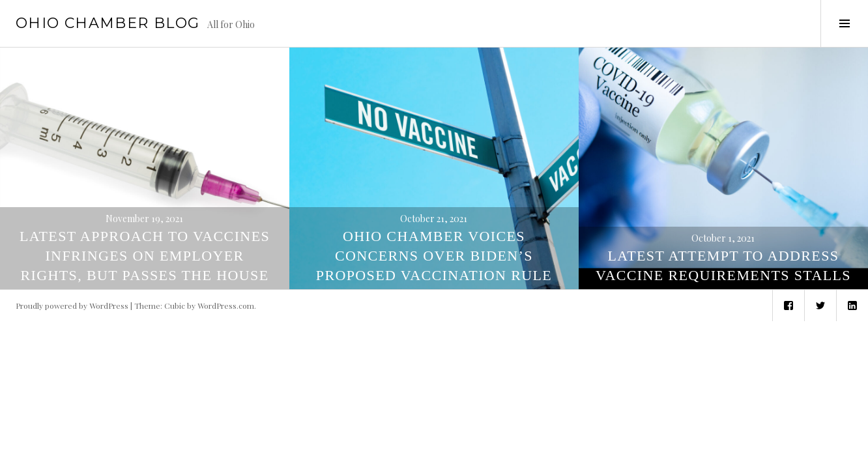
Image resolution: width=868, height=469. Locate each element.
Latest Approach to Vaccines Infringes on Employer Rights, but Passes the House (145, 256)
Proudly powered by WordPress (72, 306)
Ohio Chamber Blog (108, 23)
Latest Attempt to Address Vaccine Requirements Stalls (723, 265)
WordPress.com (226, 306)
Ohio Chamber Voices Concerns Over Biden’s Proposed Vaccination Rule (434, 256)
